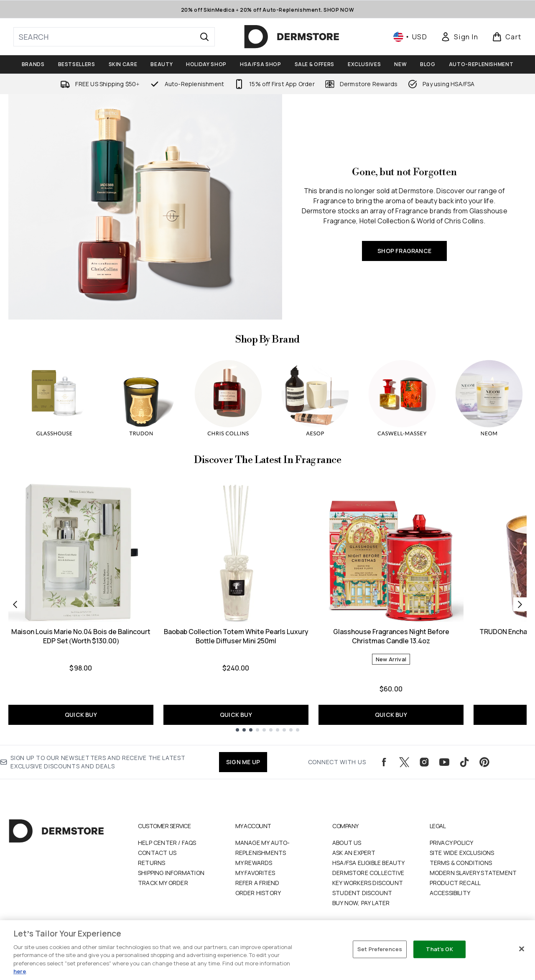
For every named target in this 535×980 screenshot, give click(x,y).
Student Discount (362, 893)
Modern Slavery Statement (473, 873)
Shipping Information (171, 873)
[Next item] (520, 604)
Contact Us (157, 853)
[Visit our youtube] (444, 762)
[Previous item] (15, 604)
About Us (347, 843)
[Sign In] (459, 37)
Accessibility (450, 893)
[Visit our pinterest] (484, 762)
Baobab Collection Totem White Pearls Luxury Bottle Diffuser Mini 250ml (236, 636)
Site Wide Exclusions (462, 853)
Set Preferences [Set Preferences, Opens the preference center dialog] (380, 949)
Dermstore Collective (368, 873)
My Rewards (254, 863)
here (20, 971)
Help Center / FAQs (167, 843)
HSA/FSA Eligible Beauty (369, 863)
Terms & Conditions (461, 863)
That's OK (439, 949)
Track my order (163, 883)
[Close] (522, 949)
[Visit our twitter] (404, 762)
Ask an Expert (354, 853)
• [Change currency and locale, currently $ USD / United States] (410, 37)
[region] (267, 950)
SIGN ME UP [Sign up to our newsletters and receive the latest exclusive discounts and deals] (243, 762)
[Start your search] (114, 37)
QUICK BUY (81, 715)
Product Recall (455, 883)
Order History (258, 893)
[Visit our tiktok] (464, 762)
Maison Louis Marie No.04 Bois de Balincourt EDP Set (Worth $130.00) (81, 636)
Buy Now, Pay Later (361, 903)
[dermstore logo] (292, 37)
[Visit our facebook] (384, 762)
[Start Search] (204, 37)
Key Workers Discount (368, 883)
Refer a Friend (257, 883)
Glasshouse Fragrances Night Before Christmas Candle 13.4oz (391, 636)
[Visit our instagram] (424, 762)
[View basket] (507, 37)
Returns (152, 863)
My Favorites (255, 873)
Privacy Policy (452, 843)
